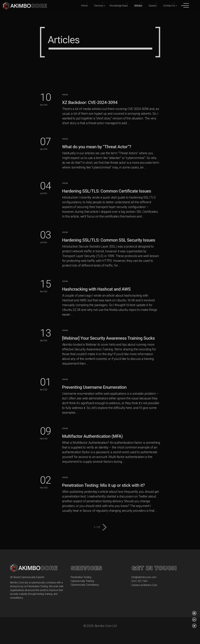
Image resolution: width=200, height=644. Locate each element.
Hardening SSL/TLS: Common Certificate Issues (107, 191)
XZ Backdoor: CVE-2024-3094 (90, 103)
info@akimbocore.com (144, 577)
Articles (138, 6)
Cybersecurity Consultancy (85, 585)
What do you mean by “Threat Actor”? (97, 147)
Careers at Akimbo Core (144, 585)
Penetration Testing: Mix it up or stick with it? (103, 485)
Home (84, 6)
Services (99, 6)
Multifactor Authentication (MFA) (92, 436)
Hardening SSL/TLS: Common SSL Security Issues (109, 240)
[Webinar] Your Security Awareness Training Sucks (109, 338)
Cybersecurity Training (82, 581)
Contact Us (169, 6)
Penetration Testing (81, 577)
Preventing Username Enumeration (94, 387)
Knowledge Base (119, 6)
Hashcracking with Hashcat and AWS (96, 289)
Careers (153, 6)
